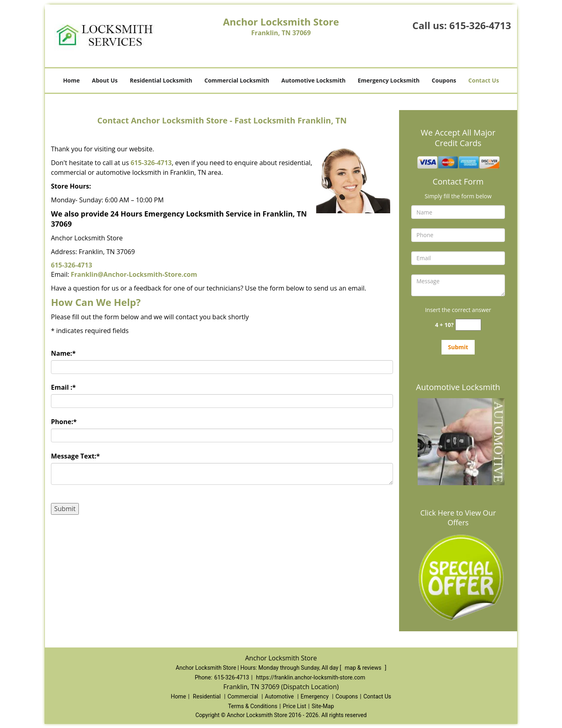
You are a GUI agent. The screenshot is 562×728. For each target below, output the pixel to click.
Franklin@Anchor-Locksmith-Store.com (134, 274)
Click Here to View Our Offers (458, 518)
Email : (63, 387)
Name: (63, 353)
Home (71, 80)
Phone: (64, 422)
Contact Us (484, 80)
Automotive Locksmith (314, 80)
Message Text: (75, 456)
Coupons (444, 80)
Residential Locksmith (161, 80)
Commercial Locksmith (237, 80)
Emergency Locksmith (389, 80)
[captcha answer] (468, 325)
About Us (105, 80)
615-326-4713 (480, 25)
